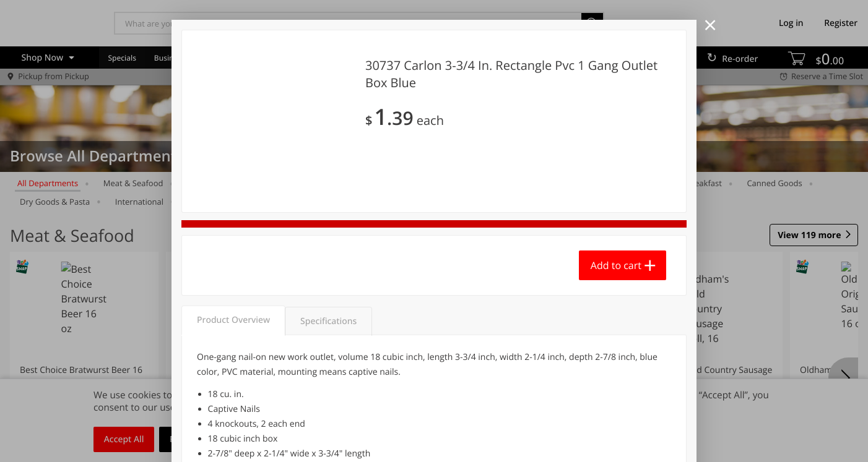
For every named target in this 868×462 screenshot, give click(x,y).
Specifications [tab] (328, 321)
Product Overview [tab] (233, 320)
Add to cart (616, 265)
